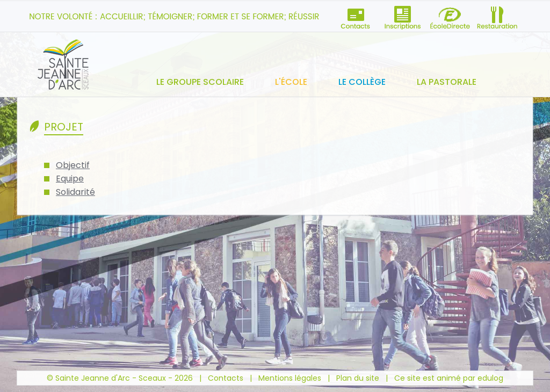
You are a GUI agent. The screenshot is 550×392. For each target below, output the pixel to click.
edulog (490, 378)
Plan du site (358, 378)
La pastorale (447, 82)
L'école (291, 82)
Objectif (73, 165)
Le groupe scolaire (200, 82)
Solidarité (75, 192)
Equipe (70, 179)
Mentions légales (290, 378)
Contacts (226, 378)
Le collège (362, 82)
